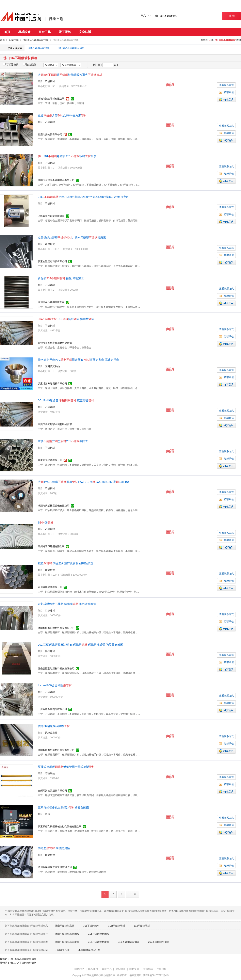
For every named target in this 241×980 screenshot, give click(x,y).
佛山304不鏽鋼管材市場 (36, 40)
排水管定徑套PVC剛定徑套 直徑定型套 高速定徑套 (78, 359)
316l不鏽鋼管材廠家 (129, 942)
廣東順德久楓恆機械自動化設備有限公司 (60, 826)
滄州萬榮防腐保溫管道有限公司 (55, 867)
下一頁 (133, 894)
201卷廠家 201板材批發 (67, 156)
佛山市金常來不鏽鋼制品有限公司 (56, 180)
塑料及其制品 (52, 366)
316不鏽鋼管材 (91, 926)
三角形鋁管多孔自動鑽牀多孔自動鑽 (63, 807)
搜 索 (232, 16)
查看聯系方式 (226, 85)
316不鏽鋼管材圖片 (99, 934)
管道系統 (50, 773)
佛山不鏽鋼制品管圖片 (67, 934)
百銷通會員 (11, 64)
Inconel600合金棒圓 (55, 685)
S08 (46, 522)
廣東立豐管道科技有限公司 (52, 261)
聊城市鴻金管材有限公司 (51, 98)
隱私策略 (134, 969)
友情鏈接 (162, 969)
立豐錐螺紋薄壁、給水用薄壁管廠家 (72, 237)
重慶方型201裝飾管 (63, 441)
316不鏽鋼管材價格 (39, 48)
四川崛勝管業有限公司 (50, 587)
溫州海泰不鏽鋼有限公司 (51, 302)
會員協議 (148, 969)
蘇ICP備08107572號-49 (156, 975)
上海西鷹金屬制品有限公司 (52, 709)
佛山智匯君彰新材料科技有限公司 (56, 628)
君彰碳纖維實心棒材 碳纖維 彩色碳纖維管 (67, 604)
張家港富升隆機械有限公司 (52, 383)
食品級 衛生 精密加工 (61, 278)
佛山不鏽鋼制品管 (65, 926)
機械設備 (24, 32)
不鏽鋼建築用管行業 (89, 950)
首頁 (7, 32)
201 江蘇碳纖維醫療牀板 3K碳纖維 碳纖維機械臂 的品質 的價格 (81, 644)
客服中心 (107, 969)
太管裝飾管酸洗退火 (70, 75)
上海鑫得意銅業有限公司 (51, 216)
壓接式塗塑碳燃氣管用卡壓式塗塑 (66, 767)
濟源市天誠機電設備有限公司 (54, 505)
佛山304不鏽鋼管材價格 (23, 959)
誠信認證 (29, 64)
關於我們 (79, 969)
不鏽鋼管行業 (62, 950)
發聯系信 (226, 92)
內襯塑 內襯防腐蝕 (54, 848)
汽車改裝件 (51, 733)
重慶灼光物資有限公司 (50, 134)
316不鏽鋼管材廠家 (99, 942)
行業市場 (56, 19)
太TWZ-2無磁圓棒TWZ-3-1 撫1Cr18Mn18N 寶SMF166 (84, 482)
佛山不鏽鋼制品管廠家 (67, 942)
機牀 (48, 814)
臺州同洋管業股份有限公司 (52, 790)
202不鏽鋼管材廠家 (159, 942)
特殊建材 (50, 610)
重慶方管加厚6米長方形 (62, 115)
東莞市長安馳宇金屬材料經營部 (55, 343)
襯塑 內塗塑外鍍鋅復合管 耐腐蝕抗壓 (66, 563)
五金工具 (45, 32)
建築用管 (50, 244)
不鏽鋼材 (50, 81)
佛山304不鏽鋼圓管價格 (71, 48)
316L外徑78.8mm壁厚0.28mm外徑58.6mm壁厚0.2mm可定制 (83, 197)
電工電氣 (65, 32)
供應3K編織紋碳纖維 (54, 726)
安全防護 (85, 32)
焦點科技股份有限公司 (103, 975)
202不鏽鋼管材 (142, 926)
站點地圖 (120, 969)
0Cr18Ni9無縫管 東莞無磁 (66, 400)
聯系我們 (93, 969)
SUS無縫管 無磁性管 (66, 319)
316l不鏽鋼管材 (117, 926)
